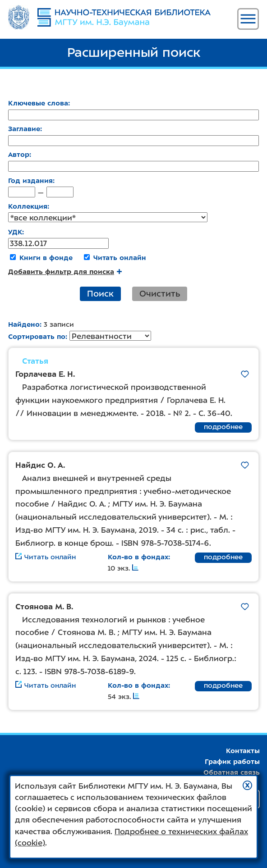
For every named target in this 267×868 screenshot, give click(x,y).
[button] (247, 785)
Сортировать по (37, 337)
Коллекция (28, 206)
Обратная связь (232, 772)
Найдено (24, 324)
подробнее (223, 427)
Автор (19, 155)
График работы (232, 762)
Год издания (30, 181)
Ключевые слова (38, 103)
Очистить (160, 294)
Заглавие (24, 129)
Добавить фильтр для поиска (65, 272)
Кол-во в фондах (138, 557)
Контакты (243, 751)
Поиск (100, 294)
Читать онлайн (120, 258)
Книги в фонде (46, 258)
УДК (15, 232)
